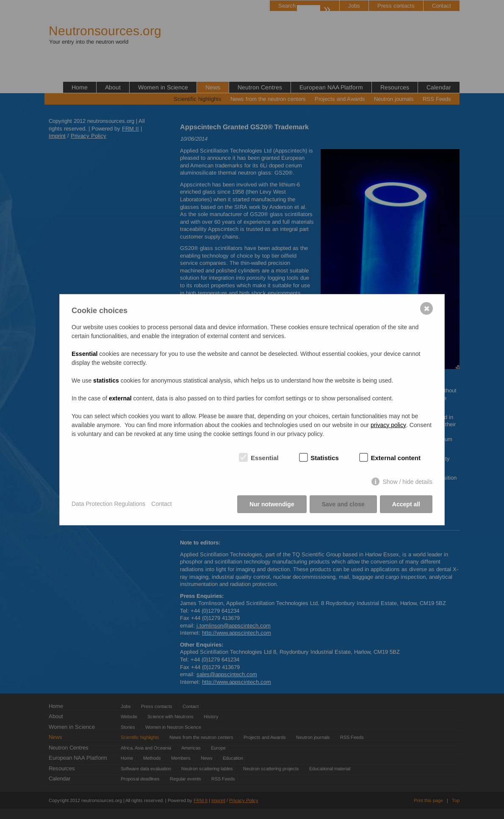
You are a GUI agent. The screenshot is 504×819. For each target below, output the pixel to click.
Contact (161, 504)
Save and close (343, 504)
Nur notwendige (272, 504)
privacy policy (388, 425)
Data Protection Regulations (108, 504)
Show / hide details (407, 482)
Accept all (406, 504)
